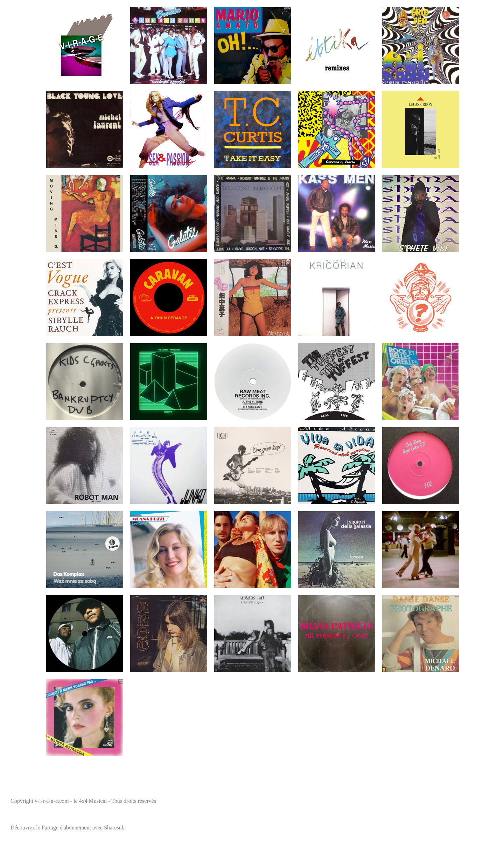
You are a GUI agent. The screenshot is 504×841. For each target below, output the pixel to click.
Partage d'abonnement (66, 828)
